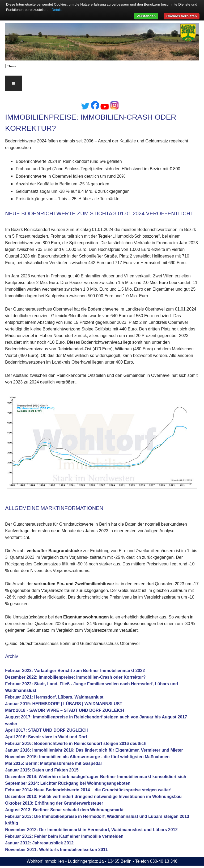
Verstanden (146, 16)
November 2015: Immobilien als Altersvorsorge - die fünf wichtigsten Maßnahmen (87, 757)
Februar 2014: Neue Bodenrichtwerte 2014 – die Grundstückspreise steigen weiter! (88, 790)
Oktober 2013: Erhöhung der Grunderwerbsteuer (54, 803)
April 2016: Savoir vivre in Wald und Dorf (46, 737)
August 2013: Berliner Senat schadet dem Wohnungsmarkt (64, 810)
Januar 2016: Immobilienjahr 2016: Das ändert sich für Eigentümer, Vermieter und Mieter (94, 750)
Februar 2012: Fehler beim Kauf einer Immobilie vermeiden (64, 836)
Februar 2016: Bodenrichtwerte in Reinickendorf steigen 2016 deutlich (76, 743)
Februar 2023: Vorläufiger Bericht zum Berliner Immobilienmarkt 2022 (75, 671)
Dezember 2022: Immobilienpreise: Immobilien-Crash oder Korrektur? (75, 677)
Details (57, 10)
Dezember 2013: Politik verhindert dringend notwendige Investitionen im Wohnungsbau (93, 797)
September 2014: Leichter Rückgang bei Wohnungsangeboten (68, 783)
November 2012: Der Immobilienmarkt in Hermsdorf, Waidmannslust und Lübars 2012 (91, 830)
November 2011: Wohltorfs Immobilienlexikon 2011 (56, 850)
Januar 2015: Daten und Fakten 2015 (42, 770)
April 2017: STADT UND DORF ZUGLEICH (47, 730)
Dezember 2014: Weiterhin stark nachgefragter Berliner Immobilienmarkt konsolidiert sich (96, 777)
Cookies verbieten (182, 16)
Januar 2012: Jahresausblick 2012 (39, 843)
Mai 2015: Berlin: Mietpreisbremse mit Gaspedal (53, 763)
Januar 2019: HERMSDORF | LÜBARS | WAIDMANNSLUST (64, 704)
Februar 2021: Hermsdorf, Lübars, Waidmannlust (54, 697)
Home (12, 66)
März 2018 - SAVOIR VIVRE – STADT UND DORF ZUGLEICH (65, 710)
